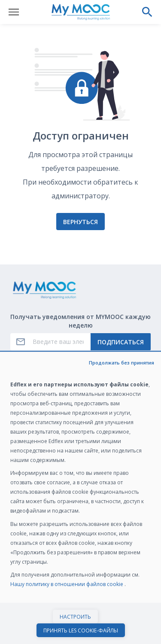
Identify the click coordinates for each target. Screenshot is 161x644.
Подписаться (121, 342)
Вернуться (80, 222)
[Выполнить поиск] (147, 12)
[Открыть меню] (14, 12)
